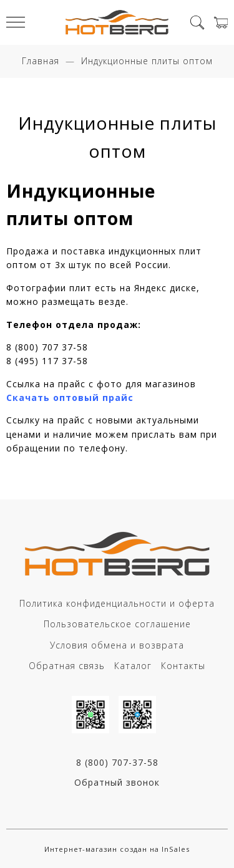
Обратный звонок (117, 782)
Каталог (133, 666)
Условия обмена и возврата (117, 645)
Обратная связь (67, 666)
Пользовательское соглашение (117, 624)
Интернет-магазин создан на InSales (117, 849)
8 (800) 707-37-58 (117, 762)
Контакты (183, 666)
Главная (41, 61)
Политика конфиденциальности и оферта (117, 603)
